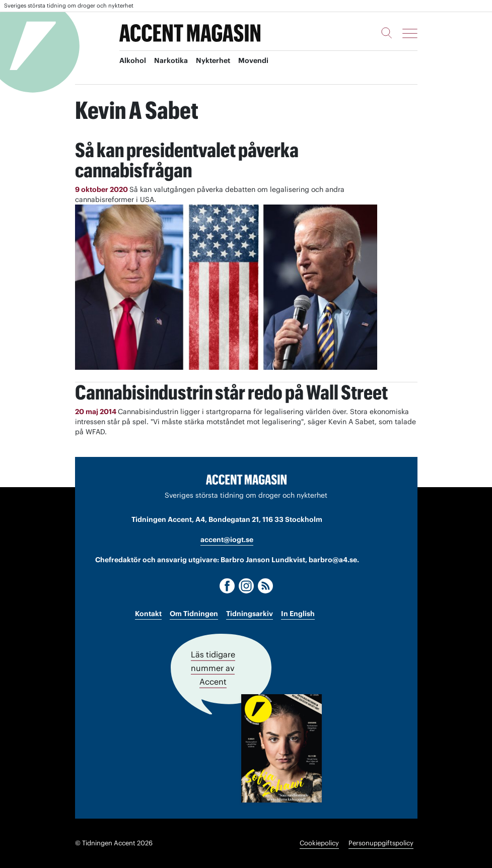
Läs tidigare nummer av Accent (213, 668)
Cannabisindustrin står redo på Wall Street (232, 392)
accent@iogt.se (227, 540)
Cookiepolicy (319, 843)
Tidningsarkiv (250, 614)
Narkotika (171, 61)
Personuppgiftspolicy (381, 843)
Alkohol (133, 61)
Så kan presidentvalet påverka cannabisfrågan (187, 160)
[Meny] (410, 33)
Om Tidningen (194, 614)
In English (298, 614)
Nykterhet (213, 61)
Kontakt (148, 614)
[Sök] (387, 33)
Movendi (253, 61)
